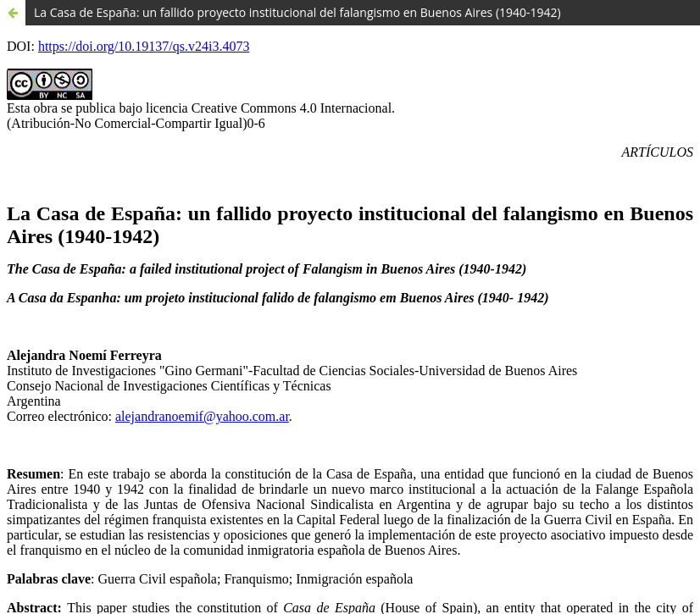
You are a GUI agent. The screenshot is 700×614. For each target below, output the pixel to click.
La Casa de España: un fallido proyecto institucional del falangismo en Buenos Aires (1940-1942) (297, 12)
